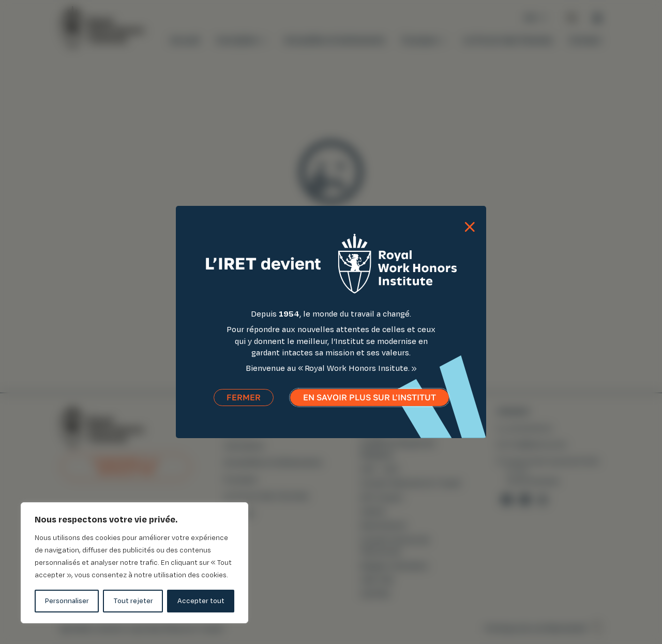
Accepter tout (201, 601)
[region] (134, 563)
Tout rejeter (133, 601)
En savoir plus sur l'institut (370, 398)
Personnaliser (67, 601)
